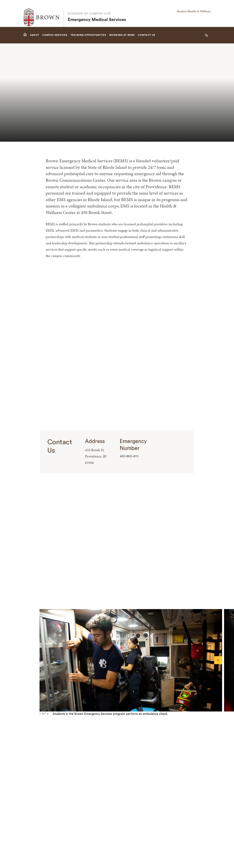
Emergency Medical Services (97, 16)
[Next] (218, 660)
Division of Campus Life (89, 10)
